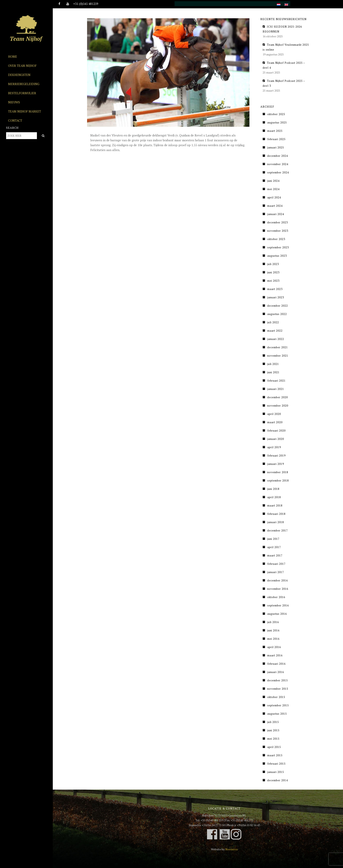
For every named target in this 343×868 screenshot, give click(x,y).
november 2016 (278, 589)
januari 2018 (276, 522)
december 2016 (278, 580)
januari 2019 (276, 464)
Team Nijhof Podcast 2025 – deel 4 (284, 65)
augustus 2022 (277, 314)
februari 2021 (276, 381)
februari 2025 (276, 139)
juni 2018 (273, 489)
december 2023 (278, 222)
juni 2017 (273, 539)
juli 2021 (273, 364)
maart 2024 (275, 206)
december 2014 (278, 780)
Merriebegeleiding (24, 84)
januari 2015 (276, 772)
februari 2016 (276, 664)
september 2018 (278, 481)
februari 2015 (276, 764)
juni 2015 (273, 730)
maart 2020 (275, 422)
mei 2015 (273, 739)
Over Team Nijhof (22, 66)
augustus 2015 (277, 714)
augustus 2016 (277, 614)
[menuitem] (279, 2)
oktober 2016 (276, 597)
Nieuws (14, 102)
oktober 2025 (276, 114)
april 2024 (274, 197)
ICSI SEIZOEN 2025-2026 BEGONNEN (282, 29)
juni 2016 (273, 630)
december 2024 (278, 156)
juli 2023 (273, 264)
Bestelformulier (22, 93)
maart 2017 (275, 555)
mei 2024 (273, 189)
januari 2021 (276, 389)
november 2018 (278, 472)
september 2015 (278, 705)
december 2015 (278, 680)
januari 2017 (276, 572)
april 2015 (274, 747)
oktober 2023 (276, 239)
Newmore (231, 849)
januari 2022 (276, 339)
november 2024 (278, 164)
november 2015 (278, 689)
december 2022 (278, 306)
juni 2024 (273, 181)
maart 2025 (275, 131)
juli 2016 (273, 622)
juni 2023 (273, 272)
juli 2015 (273, 722)
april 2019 (274, 447)
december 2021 (278, 347)
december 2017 (278, 530)
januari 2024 (276, 214)
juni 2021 (273, 372)
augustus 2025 (277, 122)
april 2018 (274, 497)
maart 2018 (275, 505)
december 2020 (278, 397)
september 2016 (278, 605)
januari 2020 (276, 439)
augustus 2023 (277, 256)
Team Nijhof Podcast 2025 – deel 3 (284, 83)
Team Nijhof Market (25, 111)
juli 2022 (273, 322)
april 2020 (274, 414)
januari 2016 (276, 672)
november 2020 (278, 406)
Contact (15, 120)
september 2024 (278, 172)
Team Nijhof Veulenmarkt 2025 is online (286, 47)
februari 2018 (276, 514)
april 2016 (274, 647)
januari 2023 (276, 297)
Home (13, 56)
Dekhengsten (19, 75)
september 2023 (278, 247)
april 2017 (274, 547)
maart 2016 (275, 655)
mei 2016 (273, 639)
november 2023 (278, 231)
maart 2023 (275, 289)
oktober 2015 (276, 697)
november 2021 (278, 356)
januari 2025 (276, 147)
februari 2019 (276, 456)
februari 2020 (276, 431)
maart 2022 (275, 331)
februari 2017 (276, 564)
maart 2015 (275, 755)
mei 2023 (273, 281)
